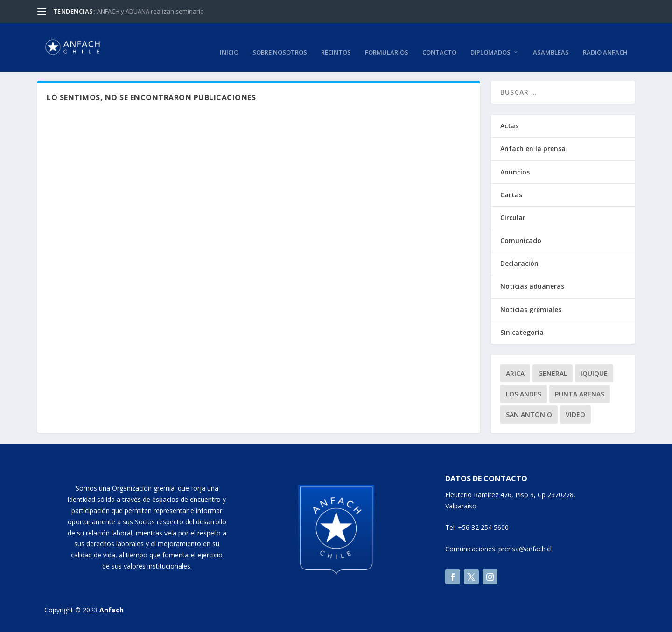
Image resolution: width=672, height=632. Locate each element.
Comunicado (521, 239)
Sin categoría (522, 330)
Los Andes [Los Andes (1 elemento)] (524, 392)
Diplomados (490, 41)
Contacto (439, 41)
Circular (513, 215)
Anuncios (515, 170)
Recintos (336, 41)
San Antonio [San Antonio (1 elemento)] (529, 412)
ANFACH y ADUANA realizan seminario (150, 11)
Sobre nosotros (280, 41)
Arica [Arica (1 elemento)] (515, 371)
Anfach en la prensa (533, 147)
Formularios (387, 41)
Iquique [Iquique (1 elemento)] (594, 371)
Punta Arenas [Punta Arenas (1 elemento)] (580, 392)
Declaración (519, 261)
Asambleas (551, 41)
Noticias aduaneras (532, 284)
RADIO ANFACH (605, 41)
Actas (509, 124)
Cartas (511, 192)
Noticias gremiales (531, 307)
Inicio (229, 41)
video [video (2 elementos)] (575, 412)
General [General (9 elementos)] (553, 371)
